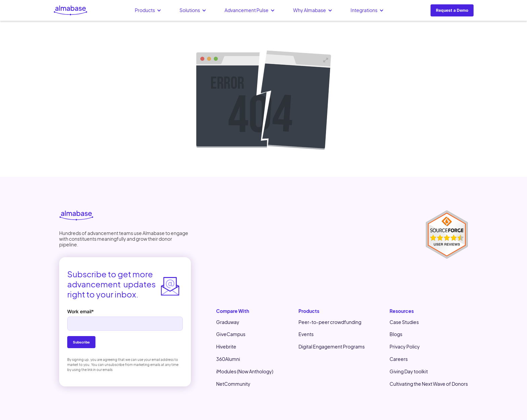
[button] (148, 10)
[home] (71, 10)
